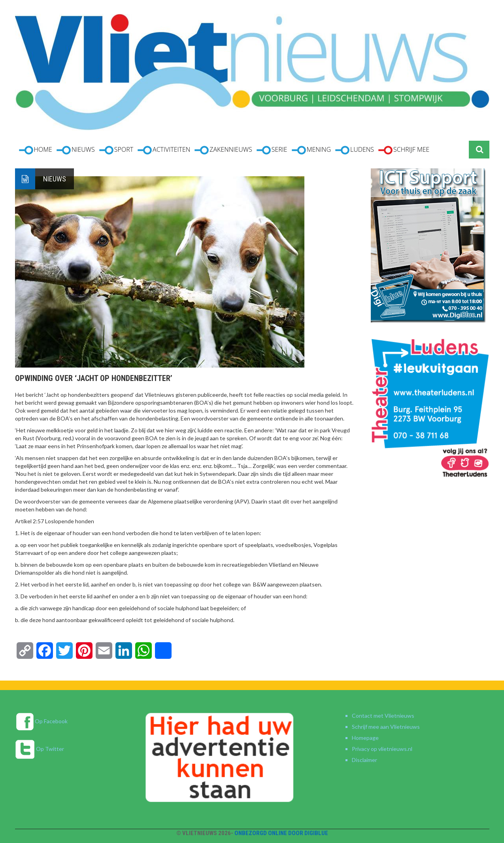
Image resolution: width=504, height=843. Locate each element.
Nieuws (55, 179)
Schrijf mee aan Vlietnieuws (386, 727)
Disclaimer (364, 760)
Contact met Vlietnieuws (383, 716)
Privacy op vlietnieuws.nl (382, 749)
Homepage (365, 738)
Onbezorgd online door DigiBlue (281, 833)
